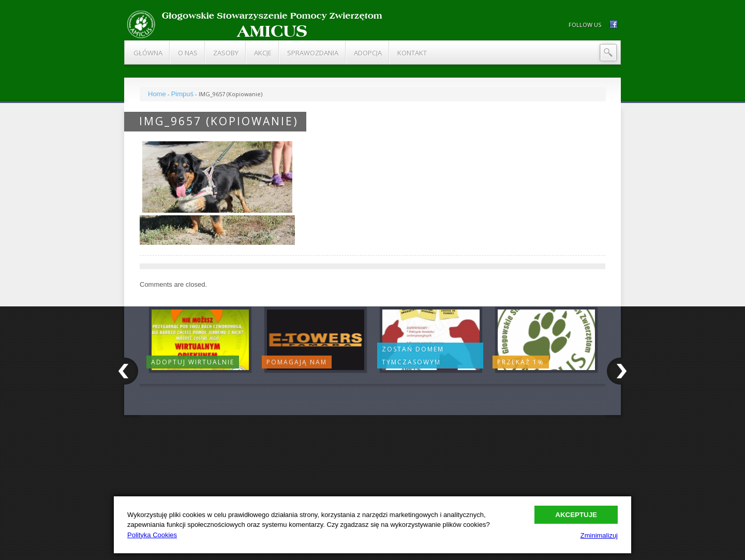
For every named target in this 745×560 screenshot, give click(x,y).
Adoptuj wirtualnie (193, 362)
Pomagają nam (297, 362)
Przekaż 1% (521, 362)
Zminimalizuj (599, 535)
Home (157, 94)
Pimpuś (182, 94)
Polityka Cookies (152, 535)
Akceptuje (576, 515)
